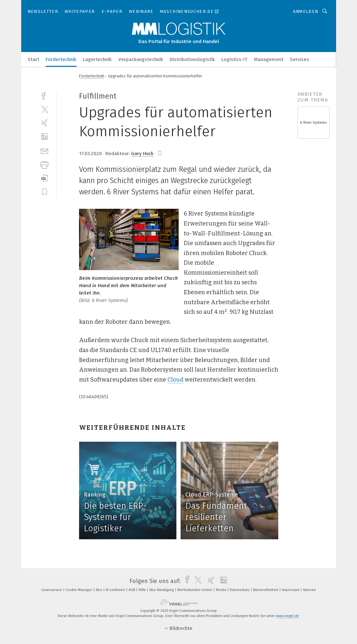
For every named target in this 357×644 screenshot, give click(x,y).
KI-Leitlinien (116, 590)
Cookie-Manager (79, 590)
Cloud (175, 380)
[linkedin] (45, 137)
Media (222, 590)
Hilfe (143, 590)
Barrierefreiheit (266, 590)
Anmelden (306, 11)
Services (299, 59)
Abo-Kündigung (162, 590)
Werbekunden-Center (195, 590)
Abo (99, 590)
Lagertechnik (97, 59)
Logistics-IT (234, 59)
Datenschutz (240, 590)
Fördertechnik (61, 59)
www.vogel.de (288, 616)
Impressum (291, 590)
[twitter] (45, 109)
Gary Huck (142, 154)
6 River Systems (313, 123)
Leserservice (52, 590)
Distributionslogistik (192, 59)
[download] (45, 178)
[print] (45, 164)
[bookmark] (160, 154)
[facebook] (45, 95)
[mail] (45, 150)
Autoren (309, 590)
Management (269, 59)
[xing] (45, 123)
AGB (132, 590)
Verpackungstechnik (141, 59)
